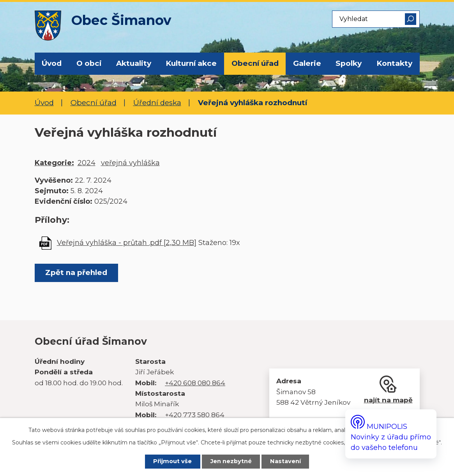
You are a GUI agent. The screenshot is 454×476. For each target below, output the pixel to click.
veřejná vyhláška (130, 163)
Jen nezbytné (231, 462)
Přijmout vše (172, 462)
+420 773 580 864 (195, 415)
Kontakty (394, 63)
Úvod (52, 63)
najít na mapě (388, 400)
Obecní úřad (255, 63)
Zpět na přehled (77, 272)
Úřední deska (157, 103)
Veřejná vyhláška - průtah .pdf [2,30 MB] (127, 243)
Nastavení (286, 462)
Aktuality (134, 63)
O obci (89, 63)
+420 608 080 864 (195, 383)
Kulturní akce (191, 63)
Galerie (307, 63)
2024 (87, 163)
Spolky (349, 63)
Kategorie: (54, 163)
